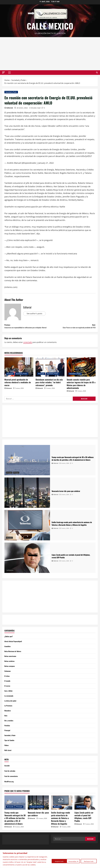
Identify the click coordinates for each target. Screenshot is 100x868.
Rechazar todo (72, 860)
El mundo (9, 478)
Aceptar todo (89, 860)
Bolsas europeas (10, 673)
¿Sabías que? (9, 641)
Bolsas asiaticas (10, 668)
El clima (7, 684)
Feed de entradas (11, 785)
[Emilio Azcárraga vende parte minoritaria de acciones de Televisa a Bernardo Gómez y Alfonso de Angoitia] (27, 530)
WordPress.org (10, 795)
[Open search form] (97, 73)
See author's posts (35, 314)
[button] (4, 72)
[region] (50, 858)
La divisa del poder (12, 510)
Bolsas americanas (11, 663)
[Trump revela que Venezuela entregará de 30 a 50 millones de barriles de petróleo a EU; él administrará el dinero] (27, 465)
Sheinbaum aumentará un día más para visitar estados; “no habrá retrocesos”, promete (49, 387)
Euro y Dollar (9, 700)
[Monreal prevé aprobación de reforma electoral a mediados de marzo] (19, 372)
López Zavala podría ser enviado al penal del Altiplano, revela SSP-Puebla (84, 831)
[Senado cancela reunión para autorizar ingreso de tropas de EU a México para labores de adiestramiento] (81, 372)
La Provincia (10, 575)
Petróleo (8, 737)
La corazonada (9, 705)
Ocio (6, 727)
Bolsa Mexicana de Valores (14, 657)
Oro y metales (9, 732)
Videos (7, 759)
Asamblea (8, 652)
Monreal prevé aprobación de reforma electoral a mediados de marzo (18, 387)
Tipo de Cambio (10, 753)
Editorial (10, 108)
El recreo (8, 695)
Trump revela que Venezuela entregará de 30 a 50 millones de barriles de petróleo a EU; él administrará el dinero (15, 832)
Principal (10, 379)
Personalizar (55, 860)
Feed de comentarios (12, 790)
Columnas (8, 679)
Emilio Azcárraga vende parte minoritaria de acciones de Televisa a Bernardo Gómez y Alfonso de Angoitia (61, 832)
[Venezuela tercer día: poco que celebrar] (27, 498)
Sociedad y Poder (11, 92)
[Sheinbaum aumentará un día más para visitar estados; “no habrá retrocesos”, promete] (50, 372)
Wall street (8, 764)
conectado (28, 347)
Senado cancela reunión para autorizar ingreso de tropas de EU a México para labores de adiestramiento (81, 389)
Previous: (27, 329)
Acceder (7, 779)
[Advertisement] (50, 54)
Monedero (9, 543)
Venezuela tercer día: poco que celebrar (38, 828)
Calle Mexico (50, 26)
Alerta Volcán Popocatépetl (14, 647)
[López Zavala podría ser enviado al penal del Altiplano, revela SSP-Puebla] (27, 563)
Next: (73, 327)
